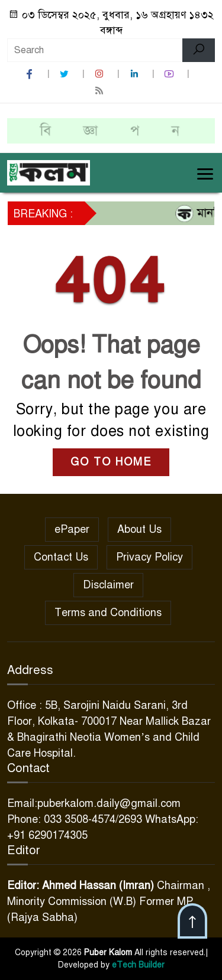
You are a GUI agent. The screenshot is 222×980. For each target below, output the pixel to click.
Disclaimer (108, 585)
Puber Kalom (108, 953)
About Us (139, 529)
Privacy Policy (149, 557)
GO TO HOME (111, 462)
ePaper (72, 529)
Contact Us (61, 557)
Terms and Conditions (108, 613)
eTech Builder (137, 965)
